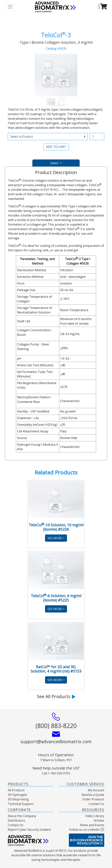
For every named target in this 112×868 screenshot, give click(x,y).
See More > (56, 538)
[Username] (97, 137)
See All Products (56, 696)
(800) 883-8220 (56, 726)
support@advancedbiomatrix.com (56, 741)
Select (55, 163)
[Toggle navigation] (10, 7)
